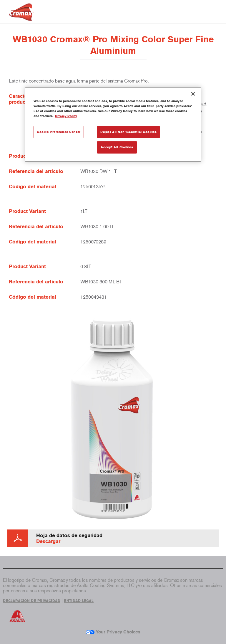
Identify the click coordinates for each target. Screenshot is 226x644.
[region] (113, 125)
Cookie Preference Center (59, 132)
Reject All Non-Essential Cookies (128, 132)
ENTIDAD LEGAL (79, 601)
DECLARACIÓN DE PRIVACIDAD (32, 601)
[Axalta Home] (21, 17)
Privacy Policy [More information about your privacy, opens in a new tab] (66, 116)
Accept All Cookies (117, 147)
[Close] (193, 94)
